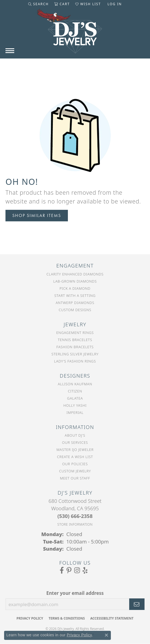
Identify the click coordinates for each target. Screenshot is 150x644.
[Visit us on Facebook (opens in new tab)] (62, 570)
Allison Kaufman (75, 384)
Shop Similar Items (37, 215)
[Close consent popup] (106, 635)
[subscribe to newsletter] (137, 604)
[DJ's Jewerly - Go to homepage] (75, 34)
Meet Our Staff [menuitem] (75, 478)
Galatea (75, 398)
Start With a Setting (75, 295)
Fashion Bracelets (75, 347)
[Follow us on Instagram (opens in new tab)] (77, 570)
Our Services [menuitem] (75, 442)
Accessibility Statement (112, 618)
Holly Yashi (75, 405)
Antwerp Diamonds (75, 303)
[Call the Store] (75, 516)
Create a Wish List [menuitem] (75, 457)
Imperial (75, 412)
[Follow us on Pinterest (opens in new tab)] (69, 570)
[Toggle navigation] (10, 51)
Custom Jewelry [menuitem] (75, 471)
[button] (38, 4)
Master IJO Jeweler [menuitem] (75, 450)
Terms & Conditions (67, 618)
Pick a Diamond (75, 288)
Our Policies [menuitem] (75, 464)
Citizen (75, 391)
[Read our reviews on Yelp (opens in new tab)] (85, 570)
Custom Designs (75, 310)
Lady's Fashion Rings (75, 361)
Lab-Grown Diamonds (75, 281)
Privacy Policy (30, 618)
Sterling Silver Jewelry (75, 354)
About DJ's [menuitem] (75, 435)
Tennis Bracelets (75, 340)
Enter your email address (75, 593)
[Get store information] (75, 524)
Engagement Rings (75, 333)
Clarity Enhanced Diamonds (75, 274)
